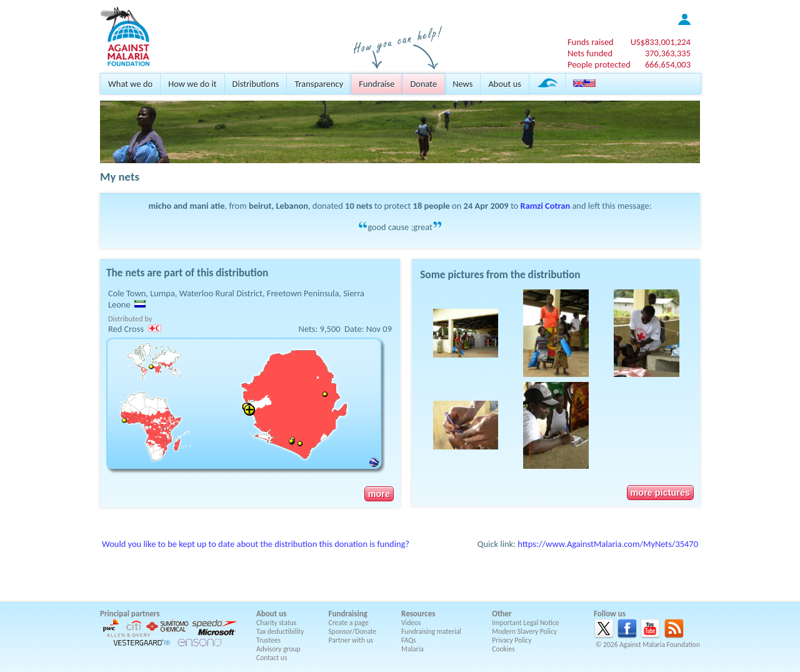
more (379, 494)
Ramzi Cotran (546, 206)
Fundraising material (431, 631)
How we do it (192, 84)
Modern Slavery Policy (524, 631)
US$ (661, 42)
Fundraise (377, 84)
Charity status (276, 623)
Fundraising (348, 614)
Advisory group (278, 649)
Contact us (272, 658)
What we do (130, 84)
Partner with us (351, 640)
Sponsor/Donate (353, 631)
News (462, 84)
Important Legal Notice (525, 623)
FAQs (409, 640)
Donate (423, 84)
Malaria (412, 649)
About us (504, 84)
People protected (599, 64)
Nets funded (590, 53)
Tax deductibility (280, 631)
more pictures (660, 493)
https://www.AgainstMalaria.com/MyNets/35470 (608, 544)
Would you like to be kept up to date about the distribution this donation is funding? (256, 544)
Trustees (268, 640)
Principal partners (130, 614)
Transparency (319, 84)
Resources (418, 614)
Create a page (349, 623)
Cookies (503, 649)
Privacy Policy (512, 640)
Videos (411, 623)
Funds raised (591, 42)
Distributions (256, 84)
